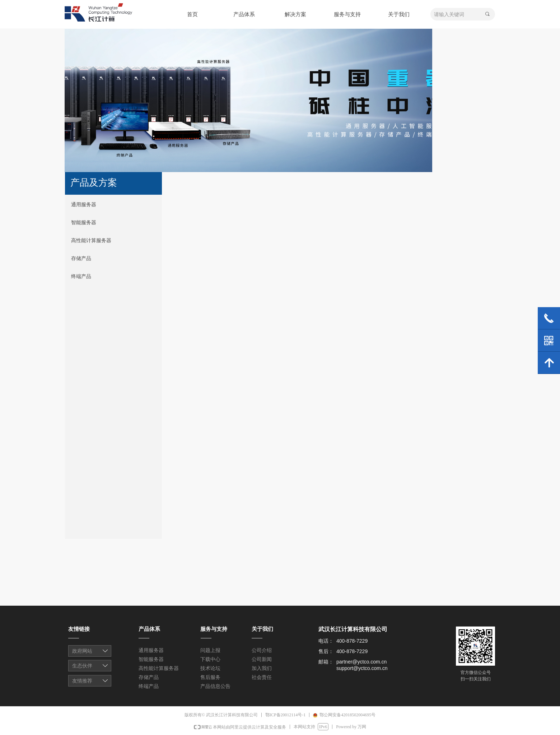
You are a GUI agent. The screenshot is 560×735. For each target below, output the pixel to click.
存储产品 (81, 258)
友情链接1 (90, 652)
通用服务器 (84, 205)
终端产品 (81, 276)
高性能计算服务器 (91, 241)
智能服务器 (84, 223)
